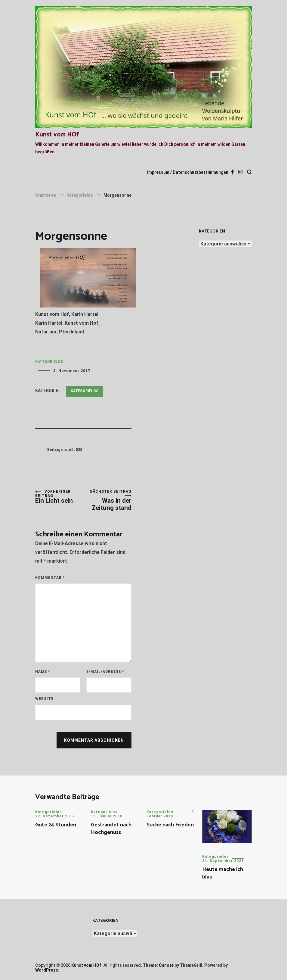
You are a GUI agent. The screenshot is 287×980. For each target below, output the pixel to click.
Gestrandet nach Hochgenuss (111, 829)
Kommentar (50, 578)
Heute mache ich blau (223, 873)
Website (44, 699)
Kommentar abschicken (94, 740)
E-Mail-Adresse (105, 672)
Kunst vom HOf (57, 135)
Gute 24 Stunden (56, 825)
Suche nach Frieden (170, 825)
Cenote (166, 965)
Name (43, 672)
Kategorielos (49, 362)
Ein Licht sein (59, 497)
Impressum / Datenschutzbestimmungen (188, 172)
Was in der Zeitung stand (107, 500)
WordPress (47, 970)
